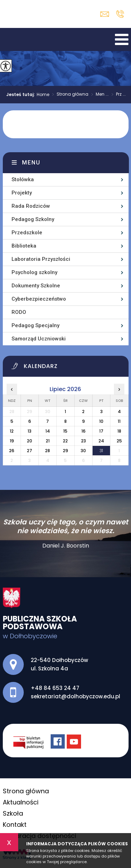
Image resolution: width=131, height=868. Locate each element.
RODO (19, 312)
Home (43, 95)
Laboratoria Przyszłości (41, 259)
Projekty (22, 193)
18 (119, 431)
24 (101, 441)
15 (65, 431)
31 (101, 451)
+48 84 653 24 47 (120, 14)
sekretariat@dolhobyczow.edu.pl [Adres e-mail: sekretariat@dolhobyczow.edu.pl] (75, 696)
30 (83, 451)
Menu (31, 163)
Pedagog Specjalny (35, 325)
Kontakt (15, 825)
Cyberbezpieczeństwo (39, 299)
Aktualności (21, 802)
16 (83, 431)
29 (65, 451)
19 (12, 441)
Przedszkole (27, 233)
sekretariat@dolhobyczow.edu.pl (105, 14)
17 (101, 431)
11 (119, 421)
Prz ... (117, 95)
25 (119, 441)
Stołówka (23, 179)
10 (101, 421)
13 (30, 431)
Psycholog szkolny (34, 272)
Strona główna (69, 95)
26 (12, 451)
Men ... (99, 95)
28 (48, 451)
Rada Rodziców (31, 206)
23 (83, 441)
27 (30, 451)
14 (48, 431)
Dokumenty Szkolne (36, 286)
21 (48, 441)
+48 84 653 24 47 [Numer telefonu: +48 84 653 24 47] (55, 688)
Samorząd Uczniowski (39, 339)
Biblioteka (24, 246)
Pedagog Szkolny (33, 219)
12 (12, 431)
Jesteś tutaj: (21, 95)
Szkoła (13, 813)
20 (30, 441)
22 (65, 441)
